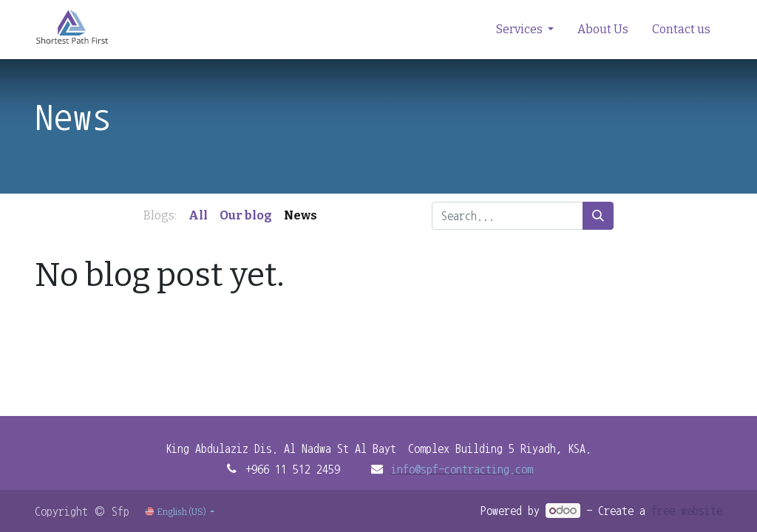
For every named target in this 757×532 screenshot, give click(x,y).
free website (687, 511)
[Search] (598, 216)
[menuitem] (603, 30)
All (198, 215)
